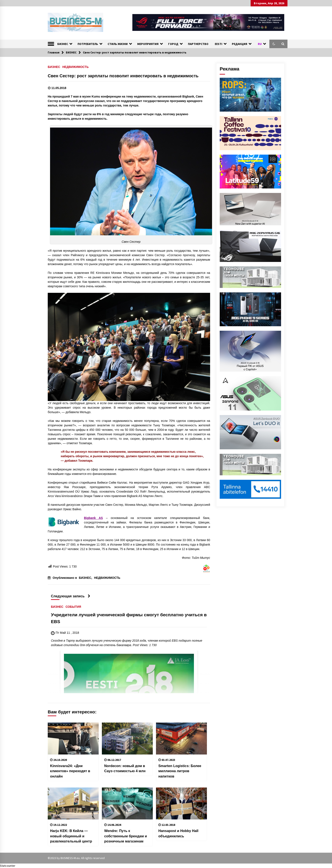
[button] (274, 44)
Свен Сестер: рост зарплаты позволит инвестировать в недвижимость (123, 76)
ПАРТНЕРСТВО (198, 44)
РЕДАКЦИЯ (240, 44)
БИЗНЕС (63, 44)
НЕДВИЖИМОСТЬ (75, 67)
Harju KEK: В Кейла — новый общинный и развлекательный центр (71, 836)
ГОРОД (173, 44)
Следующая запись (71, 596)
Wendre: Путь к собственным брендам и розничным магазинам (126, 836)
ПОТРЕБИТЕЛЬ (88, 44)
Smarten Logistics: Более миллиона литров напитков (180, 771)
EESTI (219, 44)
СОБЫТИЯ (73, 607)
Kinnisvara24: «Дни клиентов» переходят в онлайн (70, 771)
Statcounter (8, 866)
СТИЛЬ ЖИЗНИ (118, 44)
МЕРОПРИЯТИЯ (148, 44)
